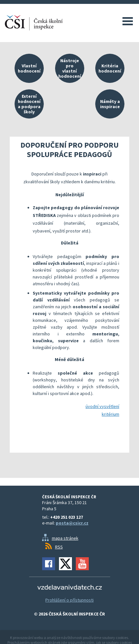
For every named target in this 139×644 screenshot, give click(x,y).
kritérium (110, 414)
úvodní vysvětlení (102, 406)
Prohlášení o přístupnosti (69, 600)
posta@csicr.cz (72, 523)
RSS (59, 547)
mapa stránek (65, 538)
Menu (128, 21)
